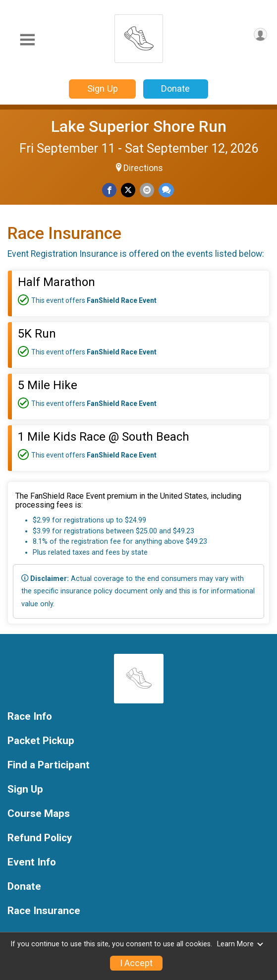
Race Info (30, 717)
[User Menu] (260, 34)
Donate (175, 88)
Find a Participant (49, 765)
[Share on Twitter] (128, 190)
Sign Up (103, 88)
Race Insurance (44, 911)
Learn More (240, 944)
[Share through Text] (166, 190)
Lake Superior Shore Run (139, 126)
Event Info (32, 862)
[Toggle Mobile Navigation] (27, 40)
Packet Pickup (41, 741)
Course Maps (39, 814)
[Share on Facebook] (109, 190)
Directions (143, 168)
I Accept (136, 963)
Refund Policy (40, 838)
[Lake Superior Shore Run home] (139, 36)
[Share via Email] (147, 190)
